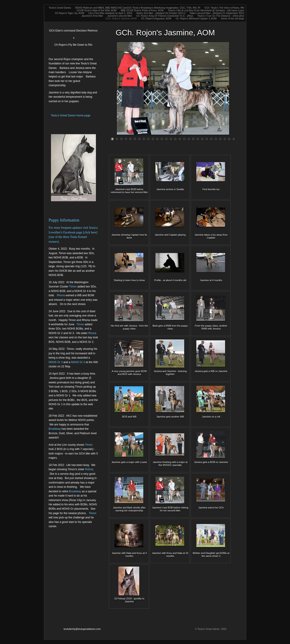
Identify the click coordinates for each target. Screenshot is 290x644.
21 (202, 139)
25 (220, 139)
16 (180, 139)
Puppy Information (64, 220)
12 (162, 139)
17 (184, 139)
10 (153, 139)
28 (234, 139)
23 (211, 139)
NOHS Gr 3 (56, 362)
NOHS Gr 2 (78, 362)
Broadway (55, 429)
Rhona (61, 295)
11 (157, 139)
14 (171, 139)
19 (193, 139)
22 (207, 139)
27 (229, 139)
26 (225, 139)
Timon (73, 287)
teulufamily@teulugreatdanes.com (82, 629)
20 (198, 139)
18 (189, 139)
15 (175, 139)
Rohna (89, 469)
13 (166, 139)
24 (216, 139)
